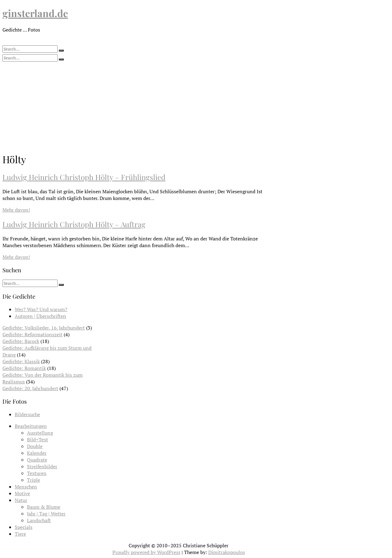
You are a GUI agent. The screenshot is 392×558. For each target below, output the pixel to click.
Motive (22, 493)
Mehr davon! (16, 210)
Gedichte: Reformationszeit (32, 334)
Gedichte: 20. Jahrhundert (30, 388)
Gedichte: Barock (21, 341)
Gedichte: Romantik (24, 368)
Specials (24, 527)
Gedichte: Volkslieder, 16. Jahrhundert (44, 328)
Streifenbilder (42, 466)
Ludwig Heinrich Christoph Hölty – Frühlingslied (84, 177)
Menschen (26, 487)
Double (35, 446)
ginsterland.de (35, 13)
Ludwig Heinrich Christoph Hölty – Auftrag (74, 224)
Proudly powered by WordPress (146, 552)
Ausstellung (40, 433)
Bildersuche (27, 414)
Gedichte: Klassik (21, 361)
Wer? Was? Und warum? (41, 309)
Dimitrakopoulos (227, 552)
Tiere (20, 534)
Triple (34, 480)
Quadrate (37, 460)
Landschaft (39, 520)
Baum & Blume (44, 507)
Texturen (37, 473)
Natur (21, 500)
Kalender (37, 453)
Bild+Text (38, 439)
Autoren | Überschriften (40, 316)
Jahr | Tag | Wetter (46, 514)
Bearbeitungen (31, 426)
